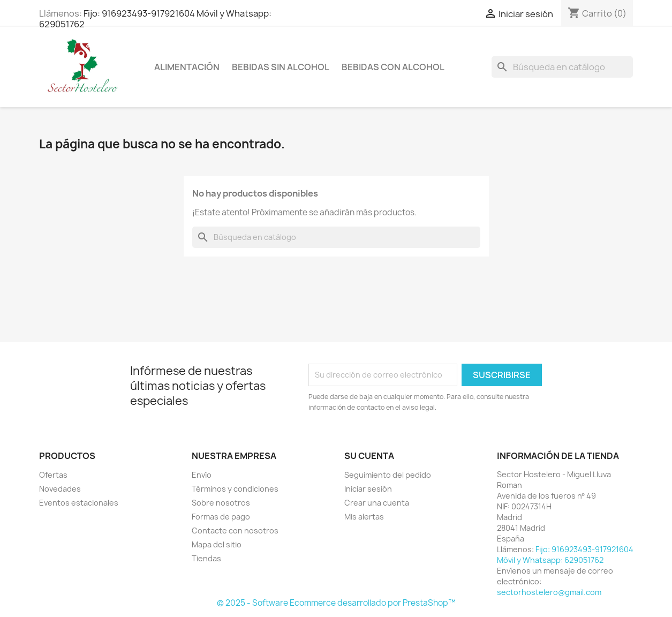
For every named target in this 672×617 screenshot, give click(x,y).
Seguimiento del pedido (388, 475)
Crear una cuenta (377, 503)
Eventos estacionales (79, 503)
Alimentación (187, 67)
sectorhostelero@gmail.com (549, 592)
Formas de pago (221, 517)
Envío (202, 475)
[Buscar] (562, 67)
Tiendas (206, 558)
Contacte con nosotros (235, 531)
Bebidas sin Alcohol (281, 67)
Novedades (60, 489)
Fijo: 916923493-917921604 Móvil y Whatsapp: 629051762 (155, 19)
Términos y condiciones (235, 489)
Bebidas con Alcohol (393, 67)
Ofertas (53, 475)
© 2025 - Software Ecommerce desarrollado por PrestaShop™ (336, 603)
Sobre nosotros (221, 503)
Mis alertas (364, 517)
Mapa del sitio (217, 544)
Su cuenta (369, 456)
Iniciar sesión (368, 489)
